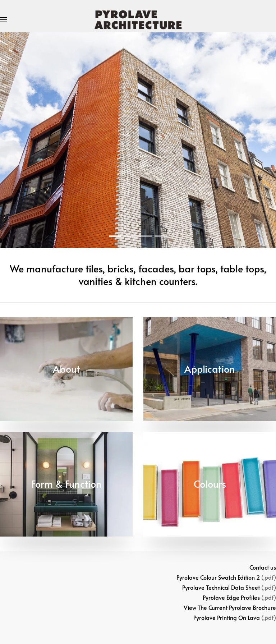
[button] (4, 20)
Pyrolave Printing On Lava (227, 617)
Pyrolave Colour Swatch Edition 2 (218, 577)
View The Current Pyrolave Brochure (230, 607)
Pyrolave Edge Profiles (231, 597)
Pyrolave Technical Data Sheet (221, 587)
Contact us (263, 567)
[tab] (115, 236)
